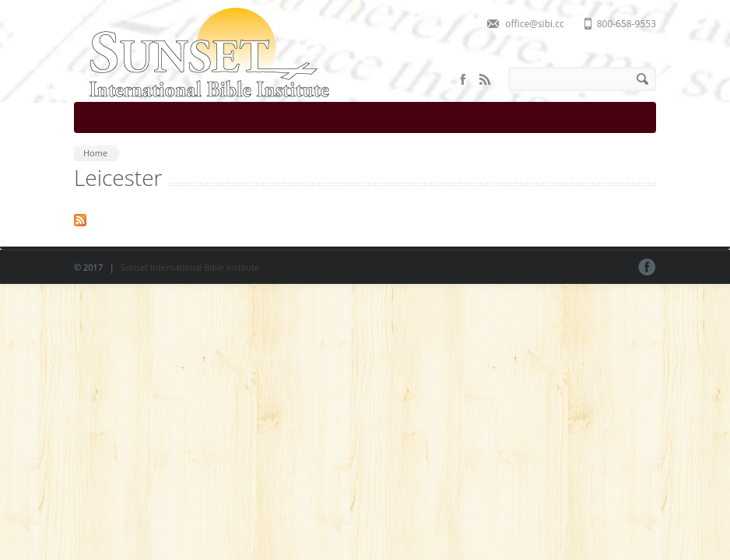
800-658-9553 (626, 24)
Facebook (463, 79)
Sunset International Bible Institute (190, 267)
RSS (485, 79)
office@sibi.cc (534, 24)
